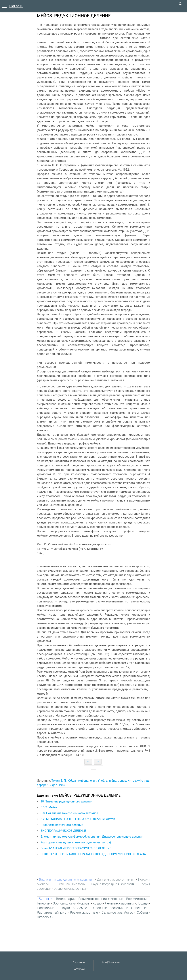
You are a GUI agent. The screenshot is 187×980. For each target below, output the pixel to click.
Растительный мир (52, 912)
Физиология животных (70, 889)
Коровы (84, 903)
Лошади (142, 903)
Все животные (137, 899)
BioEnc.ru (16, 6)
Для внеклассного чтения (116, 879)
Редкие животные (84, 912)
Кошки (98, 903)
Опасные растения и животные (120, 908)
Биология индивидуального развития (66, 879)
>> (98, 762)
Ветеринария (66, 899)
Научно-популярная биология (113, 884)
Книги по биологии (71, 884)
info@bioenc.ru (111, 962)
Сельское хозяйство (117, 912)
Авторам (79, 969)
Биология (46, 899)
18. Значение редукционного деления (66, 801)
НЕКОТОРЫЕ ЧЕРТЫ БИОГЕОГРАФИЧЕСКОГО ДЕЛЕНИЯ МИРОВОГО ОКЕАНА (93, 854)
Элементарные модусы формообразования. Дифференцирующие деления (92, 837)
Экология (44, 917)
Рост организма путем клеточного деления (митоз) (76, 842)
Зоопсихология (65, 903)
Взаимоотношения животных (101, 899)
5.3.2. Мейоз (49, 807)
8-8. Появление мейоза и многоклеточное (69, 813)
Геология (44, 903)
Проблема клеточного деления (62, 825)
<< (88, 762)
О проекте (79, 962)
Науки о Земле (74, 908)
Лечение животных (119, 903)
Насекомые (46, 908)
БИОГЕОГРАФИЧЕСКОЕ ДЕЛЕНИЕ (63, 831)
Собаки (142, 912)
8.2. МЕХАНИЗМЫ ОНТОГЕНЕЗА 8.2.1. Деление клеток (78, 819)
